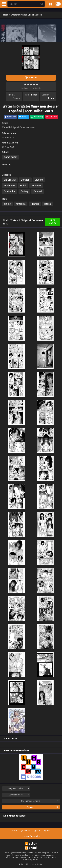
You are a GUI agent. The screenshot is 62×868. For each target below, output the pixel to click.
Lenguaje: (19, 789)
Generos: (19, 795)
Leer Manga (53, 222)
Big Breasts (10, 180)
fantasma (21, 204)
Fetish (23, 186)
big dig (7, 204)
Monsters (36, 186)
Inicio (14, 831)
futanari (35, 204)
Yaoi (37, 831)
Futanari (38, 191)
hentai (51, 98)
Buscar (43, 807)
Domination (10, 191)
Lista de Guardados (31, 836)
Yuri (47, 831)
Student (39, 180)
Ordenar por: (40, 801)
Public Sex (9, 186)
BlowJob (25, 180)
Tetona (47, 204)
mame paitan (10, 157)
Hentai (34, 95)
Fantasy (24, 191)
